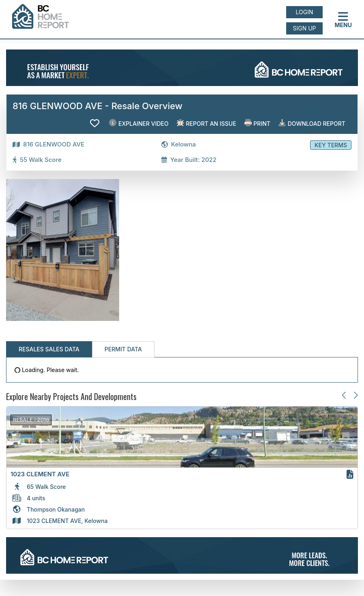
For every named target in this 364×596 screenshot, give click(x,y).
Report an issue (207, 123)
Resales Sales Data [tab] (49, 349)
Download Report (312, 123)
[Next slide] (355, 395)
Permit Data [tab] (123, 349)
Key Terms (331, 145)
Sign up (304, 28)
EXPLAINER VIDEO (139, 123)
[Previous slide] (344, 395)
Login (305, 12)
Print (257, 123)
